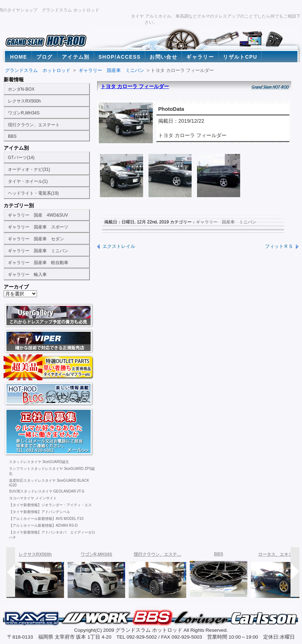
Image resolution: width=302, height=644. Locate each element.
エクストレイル (119, 246)
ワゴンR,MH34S (24, 113)
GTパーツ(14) (21, 158)
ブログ (45, 57)
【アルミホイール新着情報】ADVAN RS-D (43, 525)
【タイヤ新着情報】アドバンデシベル (40, 512)
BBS (12, 136)
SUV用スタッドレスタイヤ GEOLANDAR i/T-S (47, 491)
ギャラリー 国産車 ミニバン (38, 251)
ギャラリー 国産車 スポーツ (38, 227)
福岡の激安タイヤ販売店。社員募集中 (49, 432)
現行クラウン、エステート (34, 125)
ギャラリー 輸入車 (27, 275)
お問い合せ (163, 57)
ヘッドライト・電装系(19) (33, 193)
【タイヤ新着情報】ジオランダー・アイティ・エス (50, 505)
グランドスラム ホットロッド (38, 70)
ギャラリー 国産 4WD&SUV (38, 215)
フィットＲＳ (279, 246)
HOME (19, 57)
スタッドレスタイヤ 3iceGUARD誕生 (39, 462)
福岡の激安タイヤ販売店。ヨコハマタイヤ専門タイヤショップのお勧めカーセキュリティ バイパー (49, 341)
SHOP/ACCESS (120, 57)
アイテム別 (76, 57)
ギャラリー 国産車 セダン (36, 239)
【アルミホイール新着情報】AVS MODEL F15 (46, 519)
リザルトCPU (240, 57)
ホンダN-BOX (21, 89)
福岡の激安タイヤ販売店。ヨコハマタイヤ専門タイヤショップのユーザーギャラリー (49, 316)
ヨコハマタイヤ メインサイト (33, 498)
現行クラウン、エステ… (157, 554)
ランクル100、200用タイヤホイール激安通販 (49, 367)
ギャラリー (200, 57)
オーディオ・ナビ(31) (29, 169)
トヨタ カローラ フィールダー (135, 86)
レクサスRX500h (24, 101)
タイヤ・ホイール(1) (28, 181)
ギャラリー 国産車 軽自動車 (38, 263)
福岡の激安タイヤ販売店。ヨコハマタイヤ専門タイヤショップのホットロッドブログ (49, 393)
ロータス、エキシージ (280, 554)
